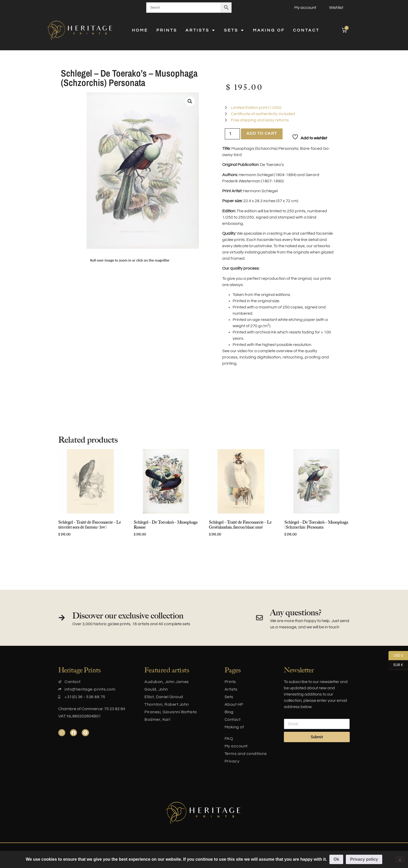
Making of (269, 30)
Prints (167, 30)
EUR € (396, 665)
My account (305, 8)
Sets (234, 30)
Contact (306, 30)
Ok (336, 859)
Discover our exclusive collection (128, 616)
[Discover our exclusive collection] (62, 618)
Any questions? (296, 612)
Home (140, 30)
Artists (201, 30)
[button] (190, 101)
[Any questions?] (259, 618)
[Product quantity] (232, 134)
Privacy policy (364, 859)
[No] (400, 859)
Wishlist (336, 8)
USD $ (396, 656)
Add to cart (262, 133)
